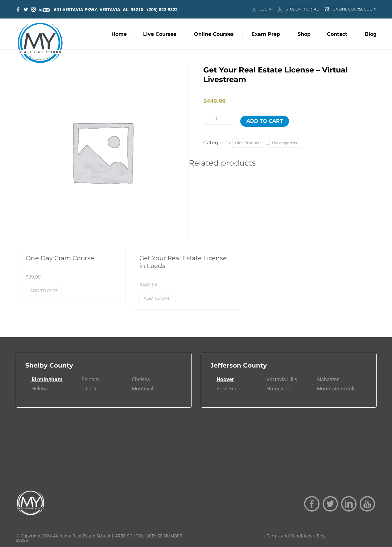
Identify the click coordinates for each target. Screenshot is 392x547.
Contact (337, 34)
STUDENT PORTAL (302, 9)
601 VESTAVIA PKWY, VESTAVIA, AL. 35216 (99, 9)
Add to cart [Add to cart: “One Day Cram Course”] (44, 290)
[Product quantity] (219, 118)
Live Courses (160, 34)
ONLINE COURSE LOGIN (355, 9)
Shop (304, 34)
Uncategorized (285, 143)
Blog (371, 34)
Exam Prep (266, 34)
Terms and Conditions (290, 536)
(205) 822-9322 (162, 9)
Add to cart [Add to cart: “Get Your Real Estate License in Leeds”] (157, 298)
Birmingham (47, 379)
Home (119, 34)
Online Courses (214, 34)
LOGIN (266, 9)
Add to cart (265, 121)
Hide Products (248, 143)
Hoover (225, 379)
